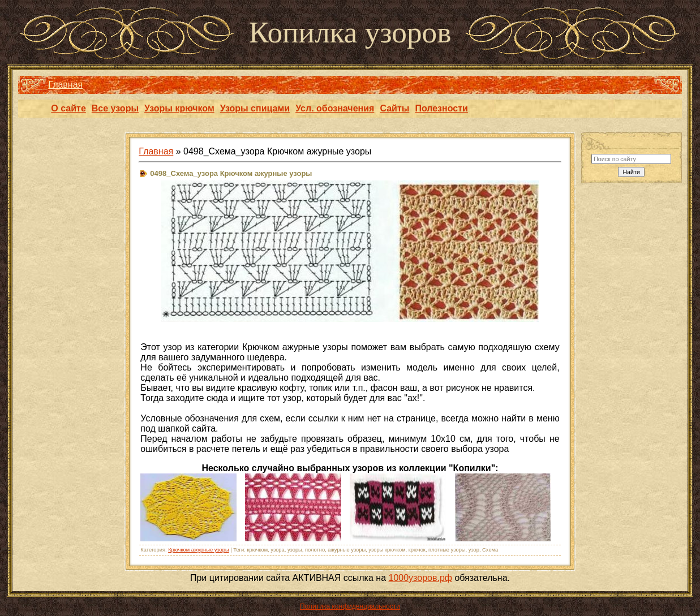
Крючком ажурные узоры (198, 550)
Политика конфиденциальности (350, 606)
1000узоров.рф (420, 578)
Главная (65, 85)
